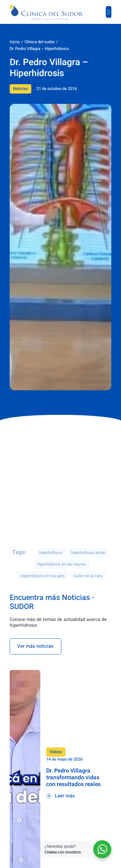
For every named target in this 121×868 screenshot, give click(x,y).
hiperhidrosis (51, 564)
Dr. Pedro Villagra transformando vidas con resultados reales (73, 778)
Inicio (15, 42)
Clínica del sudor (40, 42)
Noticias (20, 89)
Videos (56, 752)
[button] (109, 12)
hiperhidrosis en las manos (62, 575)
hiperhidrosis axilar (88, 564)
